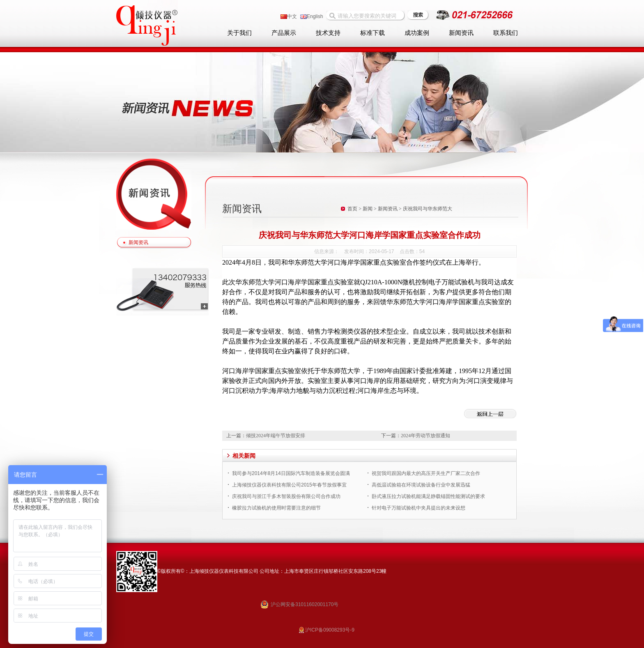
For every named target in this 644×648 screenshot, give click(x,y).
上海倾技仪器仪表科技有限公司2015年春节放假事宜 (289, 485)
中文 (289, 16)
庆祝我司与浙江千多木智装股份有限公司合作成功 (286, 496)
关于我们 (239, 33)
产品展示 (284, 33)
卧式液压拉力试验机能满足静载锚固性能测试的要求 (428, 496)
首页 (352, 209)
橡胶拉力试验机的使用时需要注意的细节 (276, 508)
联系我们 (506, 33)
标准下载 (373, 33)
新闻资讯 (461, 33)
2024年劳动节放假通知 (425, 436)
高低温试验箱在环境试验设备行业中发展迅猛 (421, 485)
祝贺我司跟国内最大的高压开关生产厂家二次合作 (426, 473)
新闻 (368, 209)
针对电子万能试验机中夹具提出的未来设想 (419, 508)
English (312, 16)
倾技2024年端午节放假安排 (276, 436)
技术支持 (328, 33)
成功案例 (417, 33)
